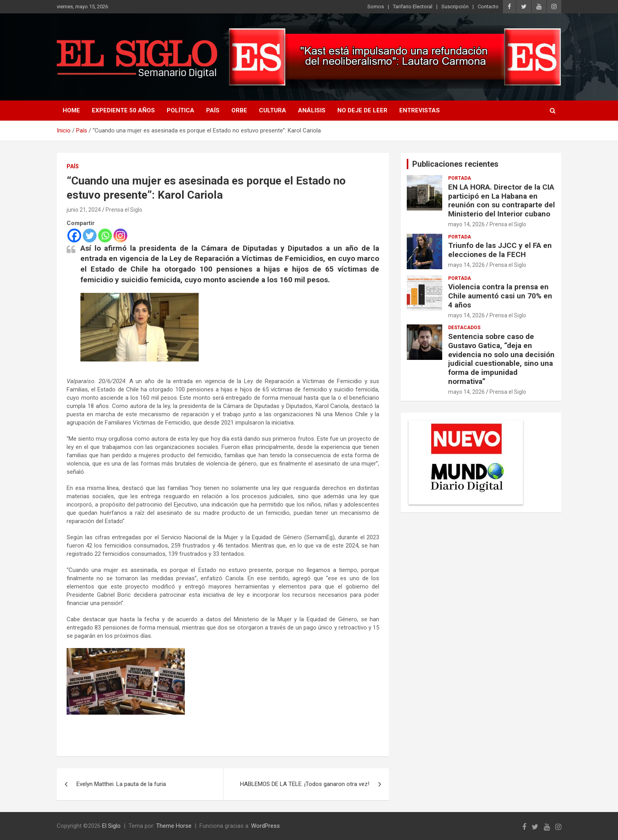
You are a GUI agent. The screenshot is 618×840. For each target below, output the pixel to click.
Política (181, 110)
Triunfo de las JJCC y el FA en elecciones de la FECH (500, 250)
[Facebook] (74, 236)
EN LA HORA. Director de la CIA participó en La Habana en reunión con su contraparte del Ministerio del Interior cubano (502, 200)
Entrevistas (420, 110)
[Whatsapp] (105, 236)
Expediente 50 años (123, 110)
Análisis (312, 110)
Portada (460, 178)
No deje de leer (362, 110)
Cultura (273, 110)
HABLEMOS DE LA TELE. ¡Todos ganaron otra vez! (305, 784)
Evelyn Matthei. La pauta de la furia (121, 784)
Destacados (464, 328)
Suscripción (455, 7)
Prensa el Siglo (124, 210)
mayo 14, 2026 (466, 224)
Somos (376, 7)
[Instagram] (120, 236)
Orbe (239, 110)
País (213, 110)
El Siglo (111, 826)
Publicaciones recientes (455, 164)
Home (71, 110)
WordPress (265, 826)
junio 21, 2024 (84, 210)
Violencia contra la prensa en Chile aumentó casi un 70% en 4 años (500, 296)
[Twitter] (90, 236)
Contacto (488, 7)
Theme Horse (174, 826)
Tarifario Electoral (413, 7)
